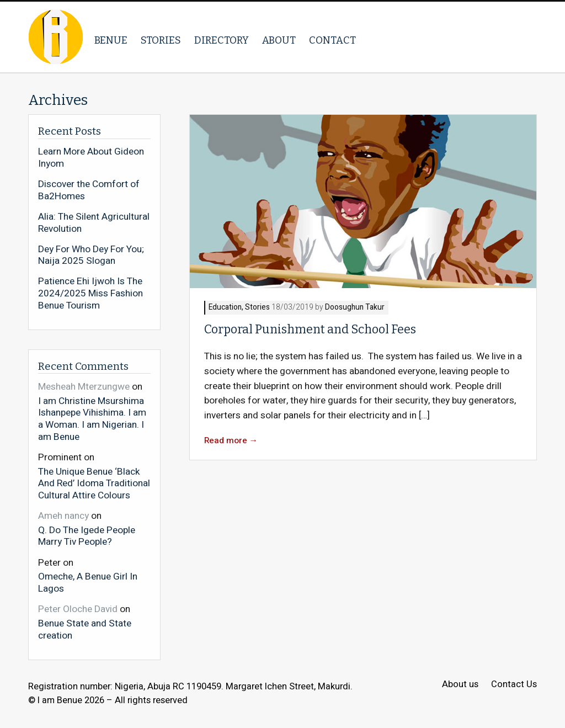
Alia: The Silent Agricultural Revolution (94, 223)
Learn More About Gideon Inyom (91, 158)
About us (460, 685)
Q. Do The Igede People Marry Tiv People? (87, 536)
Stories (161, 40)
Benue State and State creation (85, 629)
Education (225, 308)
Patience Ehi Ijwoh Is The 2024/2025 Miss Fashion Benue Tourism (90, 293)
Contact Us (514, 685)
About (279, 40)
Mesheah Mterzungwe (84, 387)
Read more (231, 441)
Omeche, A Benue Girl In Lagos (88, 582)
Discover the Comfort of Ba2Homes (89, 190)
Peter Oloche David (78, 609)
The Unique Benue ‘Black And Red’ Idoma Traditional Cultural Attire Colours (94, 483)
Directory (222, 40)
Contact (332, 40)
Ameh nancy (63, 516)
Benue (111, 40)
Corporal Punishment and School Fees (311, 330)
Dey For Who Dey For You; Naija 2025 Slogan (91, 255)
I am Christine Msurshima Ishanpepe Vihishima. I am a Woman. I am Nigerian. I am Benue (92, 418)
